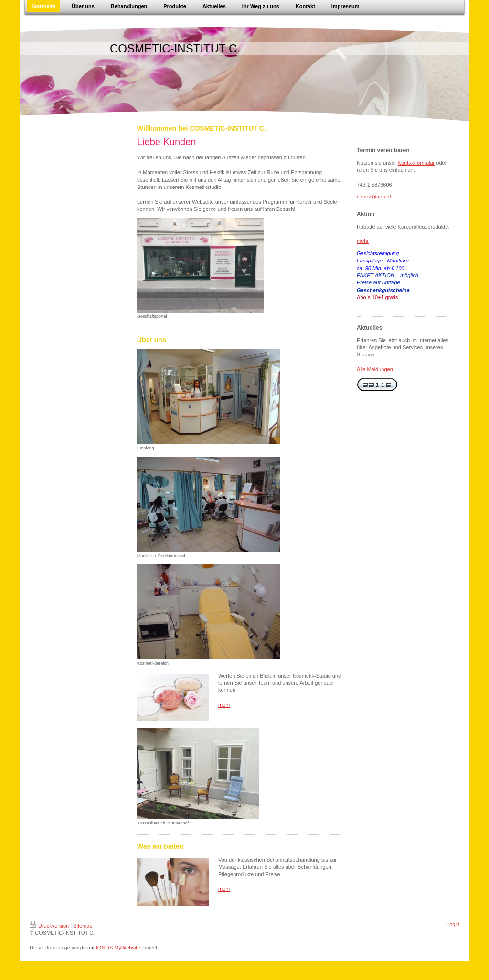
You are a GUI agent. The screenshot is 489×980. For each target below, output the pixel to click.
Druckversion (49, 926)
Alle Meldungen (375, 369)
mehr (224, 705)
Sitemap (83, 926)
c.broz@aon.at (374, 197)
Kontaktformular (416, 163)
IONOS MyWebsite (118, 948)
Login (453, 924)
